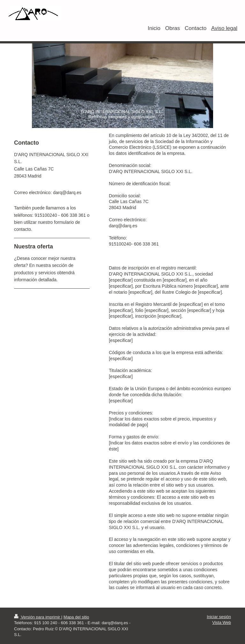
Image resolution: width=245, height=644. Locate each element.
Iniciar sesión (219, 617)
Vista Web (222, 622)
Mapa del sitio (76, 617)
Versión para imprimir (38, 617)
